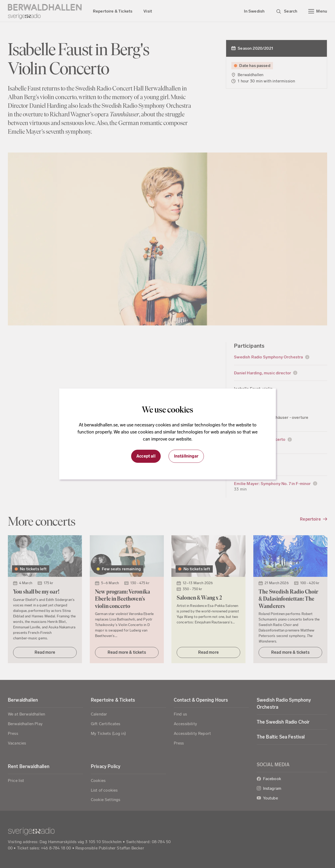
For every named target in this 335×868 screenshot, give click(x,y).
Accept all (146, 456)
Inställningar (186, 456)
